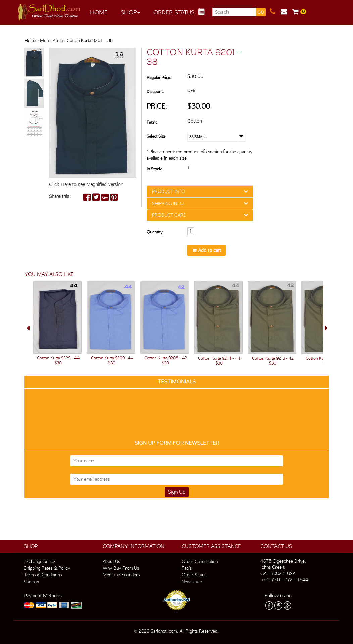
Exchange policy (39, 561)
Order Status (174, 12)
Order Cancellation (200, 561)
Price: (157, 106)
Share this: (60, 196)
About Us (111, 561)
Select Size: (157, 136)
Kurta (58, 40)
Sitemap (31, 582)
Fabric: (153, 122)
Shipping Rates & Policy (47, 568)
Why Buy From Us (121, 568)
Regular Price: (159, 77)
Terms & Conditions (43, 575)
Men (44, 40)
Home (99, 12)
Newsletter (192, 582)
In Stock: (154, 169)
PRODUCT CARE (169, 215)
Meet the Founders (121, 575)
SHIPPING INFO (168, 203)
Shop (130, 12)
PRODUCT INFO (168, 191)
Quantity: (155, 232)
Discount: (155, 92)
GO (261, 12)
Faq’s (187, 568)
